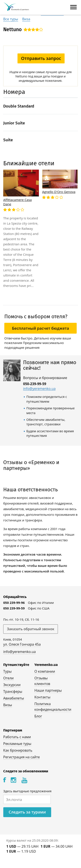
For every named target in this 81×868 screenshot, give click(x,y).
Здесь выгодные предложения (27, 791)
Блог (38, 716)
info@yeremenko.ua (39, 389)
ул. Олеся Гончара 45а (22, 644)
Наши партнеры (48, 690)
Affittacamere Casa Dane (17, 202)
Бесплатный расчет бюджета (41, 328)
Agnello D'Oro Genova (59, 192)
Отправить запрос (41, 58)
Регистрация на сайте (21, 757)
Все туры (11, 19)
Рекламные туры (17, 744)
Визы (8, 705)
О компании (45, 671)
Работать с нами (17, 737)
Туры (7, 671)
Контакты (42, 697)
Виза (26, 19)
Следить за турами (27, 812)
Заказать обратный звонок (31, 629)
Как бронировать (18, 750)
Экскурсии (12, 685)
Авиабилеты (14, 698)
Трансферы (13, 691)
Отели (8, 678)
